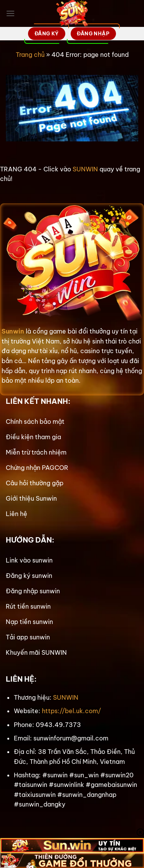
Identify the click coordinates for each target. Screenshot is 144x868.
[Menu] (10, 13)
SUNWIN (85, 169)
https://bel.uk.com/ (71, 711)
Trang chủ (30, 55)
